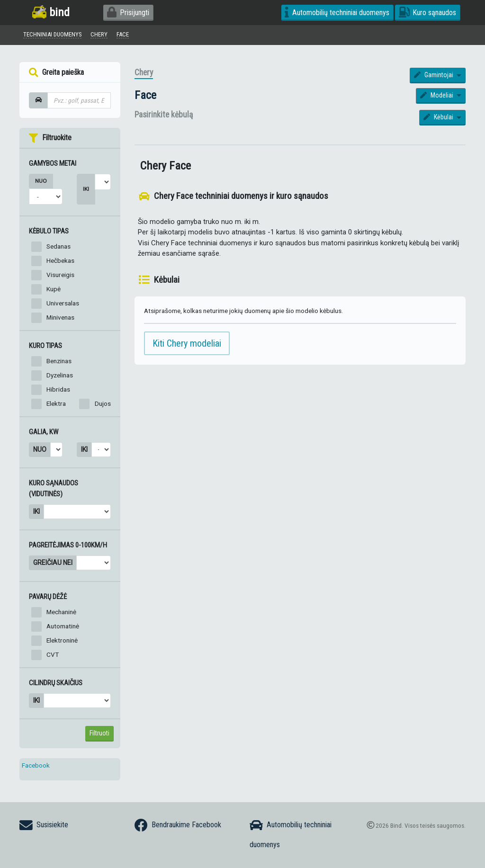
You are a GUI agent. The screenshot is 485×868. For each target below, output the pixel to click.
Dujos (103, 405)
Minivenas (60, 320)
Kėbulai (439, 119)
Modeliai (438, 98)
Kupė (54, 291)
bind (51, 12)
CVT (53, 657)
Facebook (36, 768)
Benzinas (59, 363)
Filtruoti (99, 735)
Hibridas (58, 391)
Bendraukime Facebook (178, 825)
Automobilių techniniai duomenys (337, 13)
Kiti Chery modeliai (187, 346)
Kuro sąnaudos (428, 13)
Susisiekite (44, 825)
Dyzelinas (60, 377)
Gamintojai (435, 77)
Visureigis (60, 277)
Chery (144, 75)
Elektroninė (62, 643)
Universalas (63, 305)
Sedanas (58, 249)
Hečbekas (60, 263)
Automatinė (63, 628)
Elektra (56, 405)
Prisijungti (128, 13)
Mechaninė (61, 614)
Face (145, 97)
